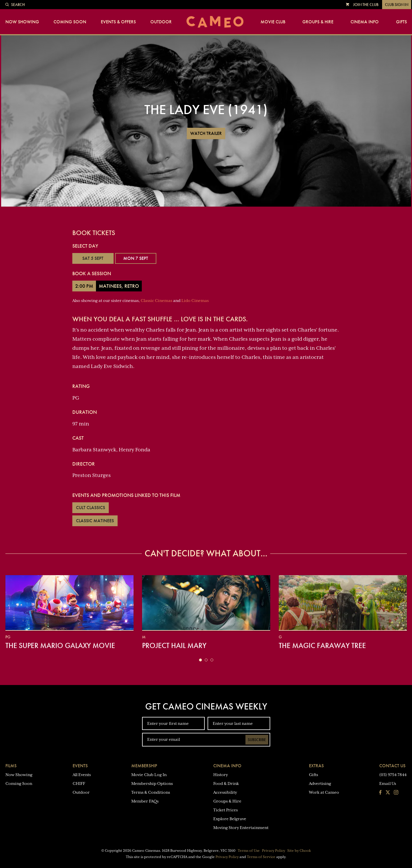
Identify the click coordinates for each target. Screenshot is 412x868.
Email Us (388, 783)
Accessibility (225, 792)
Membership (144, 766)
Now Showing (22, 22)
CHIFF (79, 783)
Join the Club (366, 5)
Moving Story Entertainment (241, 828)
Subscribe (257, 740)
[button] (200, 660)
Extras (316, 766)
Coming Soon (70, 22)
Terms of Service (261, 857)
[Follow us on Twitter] (388, 793)
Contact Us (392, 766)
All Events (82, 775)
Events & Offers (118, 22)
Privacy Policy (273, 851)
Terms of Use (249, 851)
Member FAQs (145, 801)
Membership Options (152, 783)
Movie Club (273, 22)
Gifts (401, 22)
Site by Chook (299, 851)
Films (11, 766)
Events (80, 766)
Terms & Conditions (151, 792)
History (221, 775)
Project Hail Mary (174, 645)
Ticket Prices (226, 810)
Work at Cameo (324, 792)
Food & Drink (226, 783)
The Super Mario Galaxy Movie (60, 645)
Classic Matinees (95, 521)
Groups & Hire (318, 22)
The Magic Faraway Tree (322, 645)
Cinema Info (365, 22)
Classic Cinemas (156, 301)
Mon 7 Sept (136, 258)
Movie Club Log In (149, 775)
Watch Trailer (206, 133)
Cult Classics (91, 508)
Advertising (320, 783)
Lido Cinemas (195, 301)
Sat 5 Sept (93, 258)
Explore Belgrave (230, 819)
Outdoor (161, 22)
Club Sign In (397, 5)
